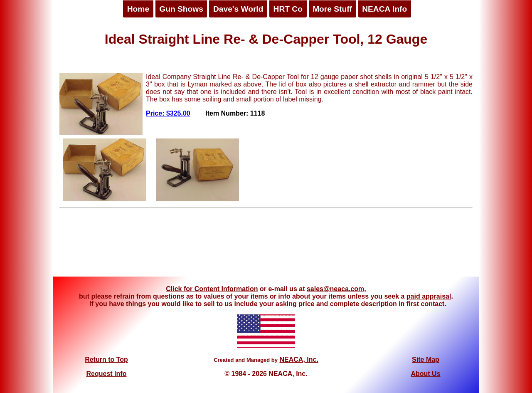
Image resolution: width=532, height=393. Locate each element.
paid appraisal (429, 296)
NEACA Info (384, 9)
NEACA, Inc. (299, 360)
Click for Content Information (212, 289)
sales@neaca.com (335, 289)
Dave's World (238, 9)
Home (138, 9)
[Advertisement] (266, 245)
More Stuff (332, 9)
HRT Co (288, 9)
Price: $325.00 (168, 113)
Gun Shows (181, 9)
